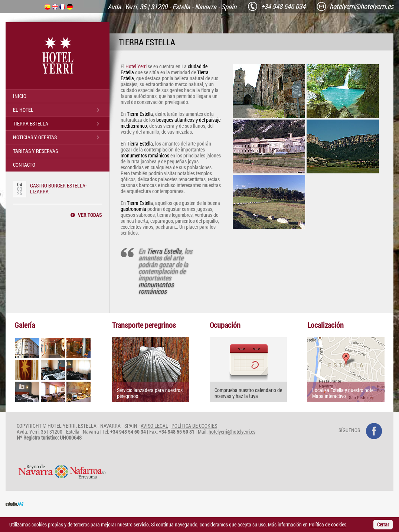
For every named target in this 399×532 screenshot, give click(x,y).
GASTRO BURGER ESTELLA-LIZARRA (58, 188)
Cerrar (383, 524)
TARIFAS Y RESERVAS (35, 151)
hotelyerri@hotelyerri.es (232, 432)
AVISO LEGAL (154, 426)
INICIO (20, 96)
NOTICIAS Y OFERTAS (35, 137)
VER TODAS (90, 215)
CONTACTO (24, 165)
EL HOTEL (23, 110)
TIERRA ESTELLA (31, 123)
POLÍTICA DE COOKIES (194, 426)
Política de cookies (328, 524)
